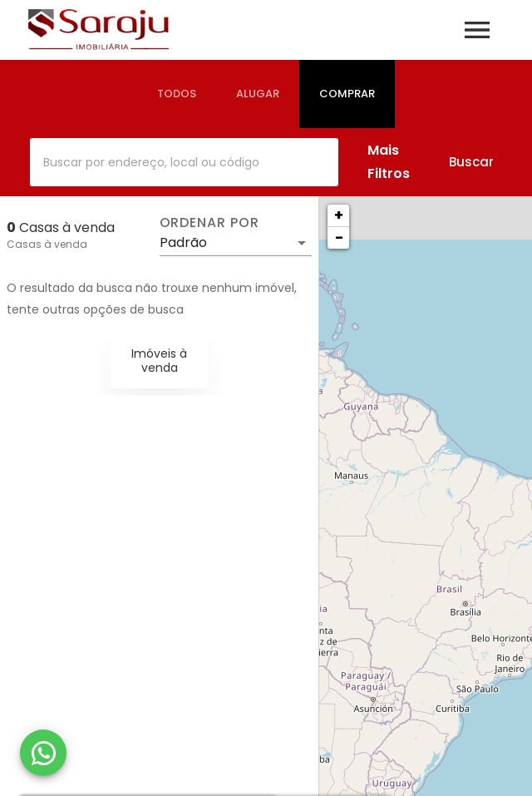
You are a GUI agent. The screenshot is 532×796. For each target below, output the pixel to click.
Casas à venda (47, 244)
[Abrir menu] (477, 30)
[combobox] (184, 162)
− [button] (339, 237)
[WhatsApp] (43, 753)
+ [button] (339, 215)
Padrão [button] (183, 242)
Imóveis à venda (159, 361)
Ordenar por (209, 223)
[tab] (177, 94)
